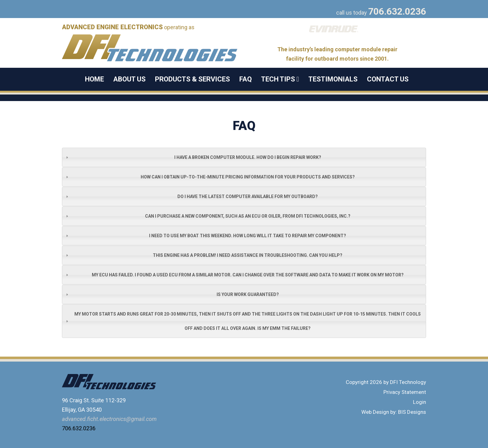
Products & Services (192, 79)
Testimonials (333, 79)
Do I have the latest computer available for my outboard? (248, 196)
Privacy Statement (405, 392)
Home (94, 79)
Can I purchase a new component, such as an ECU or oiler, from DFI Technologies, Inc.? (248, 216)
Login (420, 402)
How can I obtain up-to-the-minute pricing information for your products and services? (248, 177)
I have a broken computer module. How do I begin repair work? (248, 157)
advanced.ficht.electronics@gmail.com (109, 419)
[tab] (244, 157)
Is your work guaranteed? (248, 294)
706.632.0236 (397, 11)
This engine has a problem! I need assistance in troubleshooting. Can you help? (248, 255)
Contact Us (388, 79)
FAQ (246, 79)
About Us (129, 79)
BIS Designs (412, 412)
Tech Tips (280, 79)
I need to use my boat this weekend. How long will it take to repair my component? (248, 236)
